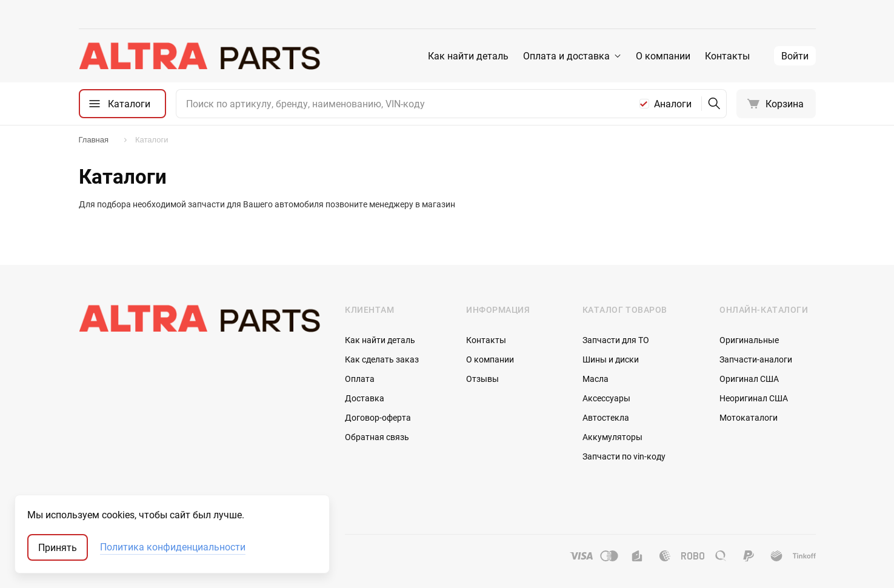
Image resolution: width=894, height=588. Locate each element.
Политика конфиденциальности (173, 547)
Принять (58, 547)
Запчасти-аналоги (756, 359)
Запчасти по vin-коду (624, 456)
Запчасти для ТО (616, 340)
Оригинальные (749, 340)
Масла (595, 379)
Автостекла (606, 417)
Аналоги (673, 104)
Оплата (360, 379)
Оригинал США (749, 379)
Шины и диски (611, 359)
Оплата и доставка (566, 56)
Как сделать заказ (382, 359)
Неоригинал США (754, 398)
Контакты (727, 56)
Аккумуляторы (612, 437)
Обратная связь (377, 437)
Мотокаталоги (749, 417)
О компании (663, 56)
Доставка (365, 398)
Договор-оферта (378, 417)
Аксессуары (606, 398)
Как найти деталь (468, 56)
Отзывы (482, 379)
